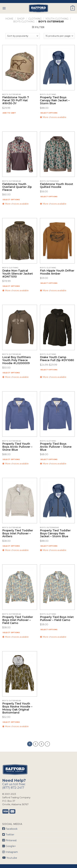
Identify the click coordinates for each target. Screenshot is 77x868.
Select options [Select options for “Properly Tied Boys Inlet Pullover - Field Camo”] (49, 630)
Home (9, 19)
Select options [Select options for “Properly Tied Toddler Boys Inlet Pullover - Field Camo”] (11, 633)
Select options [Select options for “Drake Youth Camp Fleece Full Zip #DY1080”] (49, 370)
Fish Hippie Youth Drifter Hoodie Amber (57, 272)
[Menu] (4, 8)
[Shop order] (23, 36)
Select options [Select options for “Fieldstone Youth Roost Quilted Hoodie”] (49, 197)
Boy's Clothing (24, 22)
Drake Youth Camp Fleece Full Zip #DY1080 (57, 359)
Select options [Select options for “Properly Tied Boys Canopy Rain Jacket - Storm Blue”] (49, 113)
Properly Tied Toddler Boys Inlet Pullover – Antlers (18, 534)
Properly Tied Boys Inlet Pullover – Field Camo (57, 619)
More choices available (53, 117)
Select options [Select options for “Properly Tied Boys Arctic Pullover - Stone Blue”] (49, 459)
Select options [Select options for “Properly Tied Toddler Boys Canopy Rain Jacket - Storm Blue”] (49, 546)
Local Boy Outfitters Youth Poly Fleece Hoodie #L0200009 (16, 360)
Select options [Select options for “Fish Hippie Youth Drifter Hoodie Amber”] (49, 283)
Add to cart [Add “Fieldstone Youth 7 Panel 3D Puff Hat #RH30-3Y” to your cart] (9, 113)
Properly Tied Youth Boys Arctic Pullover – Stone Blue (17, 447)
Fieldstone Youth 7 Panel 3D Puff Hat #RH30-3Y (16, 100)
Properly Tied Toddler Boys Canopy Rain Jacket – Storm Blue (55, 534)
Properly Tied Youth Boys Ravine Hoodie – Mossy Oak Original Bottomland (17, 708)
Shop (21, 19)
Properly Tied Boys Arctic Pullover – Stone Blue (56, 447)
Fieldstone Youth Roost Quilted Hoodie (57, 186)
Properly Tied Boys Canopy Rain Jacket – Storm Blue (55, 100)
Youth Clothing (57, 19)
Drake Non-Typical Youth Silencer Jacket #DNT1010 (18, 274)
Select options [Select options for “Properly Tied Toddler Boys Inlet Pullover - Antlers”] (11, 546)
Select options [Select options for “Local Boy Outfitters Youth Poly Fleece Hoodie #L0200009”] (11, 373)
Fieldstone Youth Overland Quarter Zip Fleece (17, 187)
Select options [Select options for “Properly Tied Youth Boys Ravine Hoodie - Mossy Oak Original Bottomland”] (11, 722)
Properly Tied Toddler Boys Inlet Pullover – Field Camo (18, 620)
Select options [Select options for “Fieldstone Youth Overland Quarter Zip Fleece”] (11, 200)
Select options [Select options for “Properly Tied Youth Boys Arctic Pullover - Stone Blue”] (11, 459)
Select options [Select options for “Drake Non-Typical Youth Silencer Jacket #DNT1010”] (11, 286)
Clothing (35, 19)
